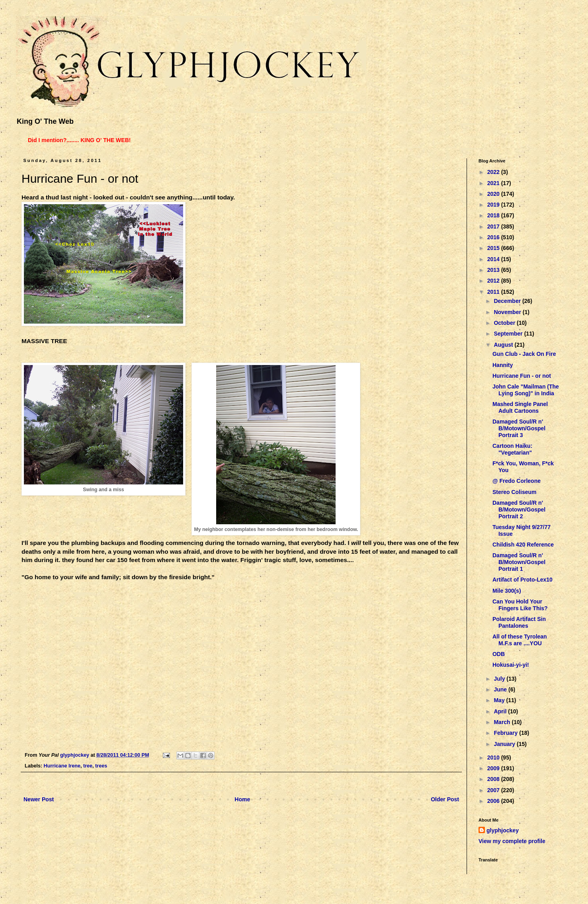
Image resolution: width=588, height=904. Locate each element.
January (505, 744)
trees (101, 766)
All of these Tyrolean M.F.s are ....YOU (520, 640)
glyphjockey (503, 830)
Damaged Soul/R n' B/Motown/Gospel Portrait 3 (519, 428)
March (503, 722)
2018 (494, 215)
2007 (494, 790)
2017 (494, 226)
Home (242, 799)
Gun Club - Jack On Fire (524, 354)
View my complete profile (512, 841)
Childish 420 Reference (523, 545)
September (509, 334)
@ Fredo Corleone (517, 481)
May (500, 700)
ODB (499, 654)
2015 (494, 248)
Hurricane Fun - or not (522, 376)
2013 (494, 270)
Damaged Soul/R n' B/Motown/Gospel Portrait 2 (519, 510)
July (500, 679)
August (504, 345)
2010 (494, 758)
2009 (494, 768)
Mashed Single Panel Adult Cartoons (520, 407)
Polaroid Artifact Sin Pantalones (519, 622)
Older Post (445, 799)
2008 (494, 779)
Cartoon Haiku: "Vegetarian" (512, 449)
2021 (494, 183)
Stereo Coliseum (514, 492)
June (501, 689)
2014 (494, 259)
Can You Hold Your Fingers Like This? (520, 605)
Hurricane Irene (62, 766)
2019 (494, 205)
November (508, 312)
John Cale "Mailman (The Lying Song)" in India (526, 390)
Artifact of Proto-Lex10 (523, 580)
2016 (494, 237)
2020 (494, 194)
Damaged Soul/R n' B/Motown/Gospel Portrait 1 (519, 562)
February (506, 733)
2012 (494, 281)
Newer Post (39, 799)
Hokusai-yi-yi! (511, 665)
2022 (494, 172)
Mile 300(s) (507, 591)
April (501, 711)
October (505, 323)
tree (88, 766)
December (508, 301)
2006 (494, 801)
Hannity (503, 365)
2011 (494, 292)
